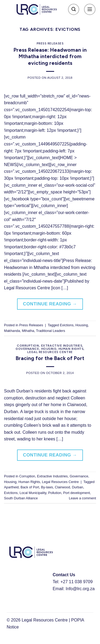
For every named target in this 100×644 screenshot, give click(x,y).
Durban (78, 487)
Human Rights (71, 349)
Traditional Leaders (51, 331)
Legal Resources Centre (50, 352)
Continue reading (50, 304)
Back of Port (30, 487)
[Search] (74, 10)
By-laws (47, 487)
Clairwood (63, 487)
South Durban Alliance (21, 498)
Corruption (28, 346)
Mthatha (28, 331)
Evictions (67, 325)
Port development (77, 493)
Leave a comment (82, 498)
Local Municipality (33, 493)
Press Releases (50, 43)
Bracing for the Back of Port (50, 358)
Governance (27, 349)
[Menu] (90, 10)
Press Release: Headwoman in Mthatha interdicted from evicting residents (50, 57)
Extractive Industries (62, 346)
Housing (82, 325)
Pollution (55, 493)
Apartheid (11, 487)
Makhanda (12, 331)
